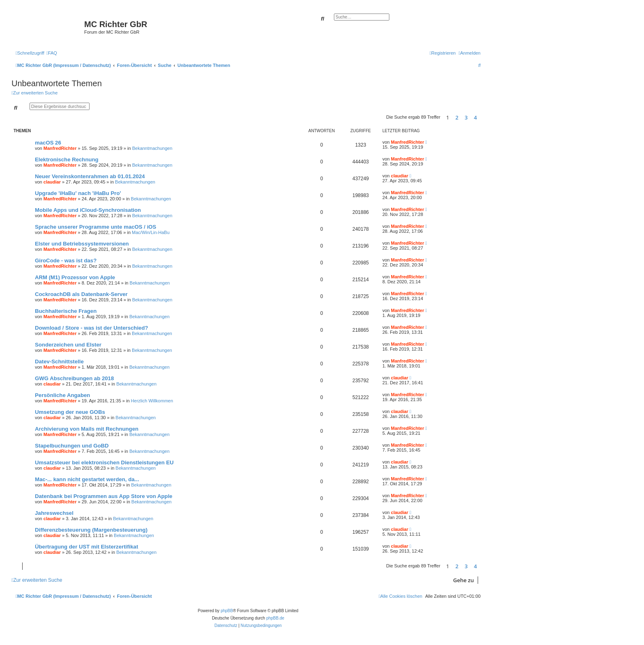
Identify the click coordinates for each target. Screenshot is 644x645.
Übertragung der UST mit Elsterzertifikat (86, 547)
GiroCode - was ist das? (66, 261)
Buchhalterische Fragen (66, 311)
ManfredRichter (60, 148)
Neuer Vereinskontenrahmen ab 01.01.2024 (90, 176)
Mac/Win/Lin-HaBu (151, 232)
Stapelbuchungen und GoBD (72, 446)
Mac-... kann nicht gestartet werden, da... (87, 479)
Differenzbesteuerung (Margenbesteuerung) (91, 530)
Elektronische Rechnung (67, 160)
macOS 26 (48, 143)
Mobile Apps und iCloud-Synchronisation (88, 210)
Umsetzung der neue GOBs (70, 412)
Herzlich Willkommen (152, 401)
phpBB (227, 611)
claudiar (52, 182)
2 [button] (457, 117)
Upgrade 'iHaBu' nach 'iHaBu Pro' (78, 193)
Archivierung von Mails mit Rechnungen (87, 429)
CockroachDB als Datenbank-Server (81, 294)
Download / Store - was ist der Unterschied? (92, 328)
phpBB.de (275, 618)
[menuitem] (52, 53)
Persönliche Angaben (62, 395)
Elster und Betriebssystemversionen (82, 244)
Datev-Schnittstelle (59, 362)
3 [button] (466, 117)
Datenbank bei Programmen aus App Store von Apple (104, 496)
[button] (483, 117)
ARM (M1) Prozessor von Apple (75, 277)
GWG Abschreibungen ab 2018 (74, 378)
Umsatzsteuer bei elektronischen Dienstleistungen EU (104, 463)
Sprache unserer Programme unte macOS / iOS (95, 227)
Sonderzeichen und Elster (68, 345)
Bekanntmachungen (152, 148)
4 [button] (475, 117)
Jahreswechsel (54, 513)
